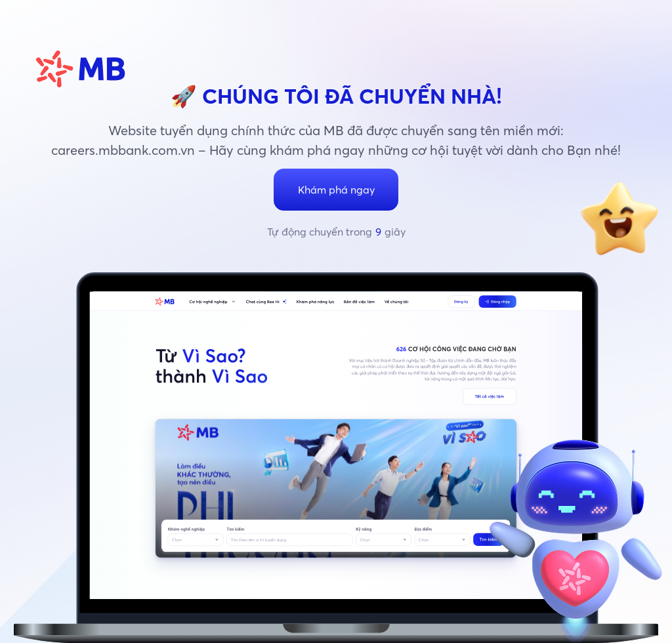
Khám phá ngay (336, 190)
